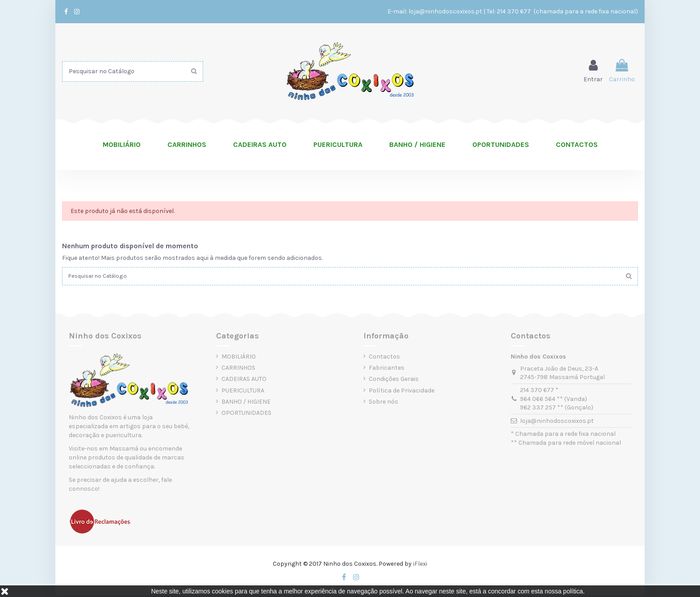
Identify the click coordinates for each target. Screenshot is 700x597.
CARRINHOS (238, 370)
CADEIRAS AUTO (244, 381)
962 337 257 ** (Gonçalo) (557, 410)
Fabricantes (387, 370)
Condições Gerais (394, 381)
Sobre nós (383, 403)
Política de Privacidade (402, 392)
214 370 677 (515, 11)
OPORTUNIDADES (246, 415)
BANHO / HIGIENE (246, 403)
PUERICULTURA (243, 392)
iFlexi (420, 566)
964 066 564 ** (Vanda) (554, 401)
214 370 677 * (539, 392)
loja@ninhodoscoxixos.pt (445, 11)
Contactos (384, 358)
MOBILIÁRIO (239, 358)
